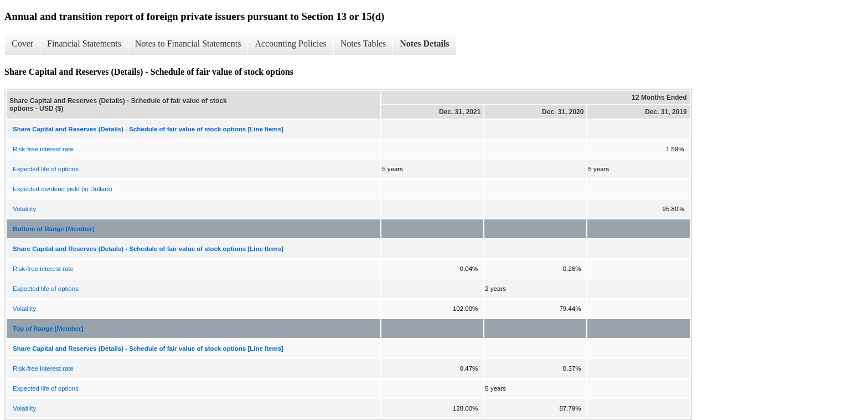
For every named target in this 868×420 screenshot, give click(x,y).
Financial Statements (84, 43)
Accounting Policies (290, 43)
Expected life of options (46, 169)
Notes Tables (363, 43)
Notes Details (424, 43)
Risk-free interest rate (43, 149)
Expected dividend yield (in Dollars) (63, 189)
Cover (22, 43)
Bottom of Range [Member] (54, 229)
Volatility (24, 209)
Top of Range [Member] (48, 329)
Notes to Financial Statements (188, 43)
